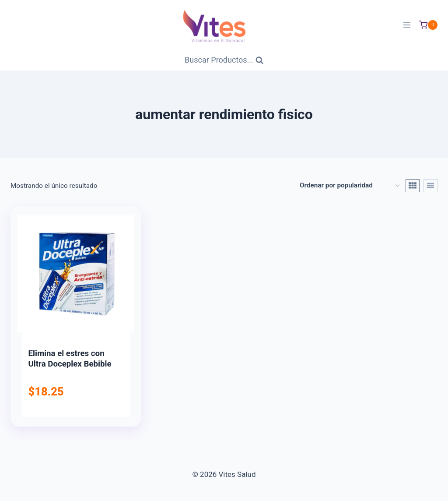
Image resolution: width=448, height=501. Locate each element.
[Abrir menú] (407, 25)
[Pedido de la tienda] (350, 186)
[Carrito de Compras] (428, 25)
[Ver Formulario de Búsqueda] (224, 60)
